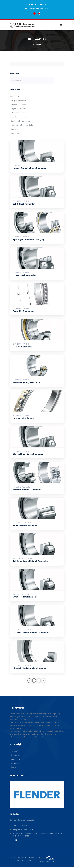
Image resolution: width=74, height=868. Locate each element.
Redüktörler (16, 134)
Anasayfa (15, 752)
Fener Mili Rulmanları (23, 312)
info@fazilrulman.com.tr (23, 830)
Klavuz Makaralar (19, 113)
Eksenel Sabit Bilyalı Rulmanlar (28, 455)
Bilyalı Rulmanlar (19, 101)
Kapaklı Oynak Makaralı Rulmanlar (30, 169)
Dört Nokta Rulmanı (23, 348)
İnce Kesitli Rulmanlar (24, 419)
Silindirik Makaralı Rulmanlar (27, 490)
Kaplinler (15, 130)
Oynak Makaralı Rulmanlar (26, 598)
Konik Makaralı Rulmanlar (25, 526)
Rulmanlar (15, 97)
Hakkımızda (16, 756)
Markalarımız (17, 760)
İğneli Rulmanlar (19, 109)
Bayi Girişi (15, 764)
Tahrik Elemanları (18, 118)
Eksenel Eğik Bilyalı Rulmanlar (28, 383)
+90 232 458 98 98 (38, 5)
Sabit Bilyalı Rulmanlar (24, 205)
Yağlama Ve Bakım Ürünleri (23, 126)
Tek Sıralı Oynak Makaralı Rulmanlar (31, 562)
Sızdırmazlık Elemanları (21, 122)
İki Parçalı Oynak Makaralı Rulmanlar (31, 633)
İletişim (14, 768)
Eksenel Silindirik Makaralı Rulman (30, 669)
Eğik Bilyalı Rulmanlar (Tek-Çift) (28, 240)
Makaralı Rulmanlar (20, 105)
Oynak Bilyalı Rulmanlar (25, 276)
